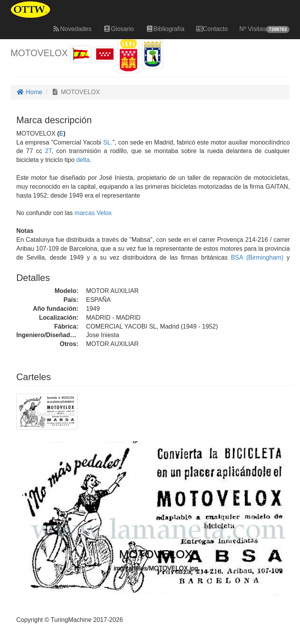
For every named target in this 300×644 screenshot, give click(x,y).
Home (29, 92)
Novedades (72, 29)
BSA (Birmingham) (255, 257)
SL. (108, 142)
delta (83, 160)
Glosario (119, 29)
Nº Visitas (265, 29)
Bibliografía (165, 29)
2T (48, 151)
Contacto (212, 29)
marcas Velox (93, 213)
